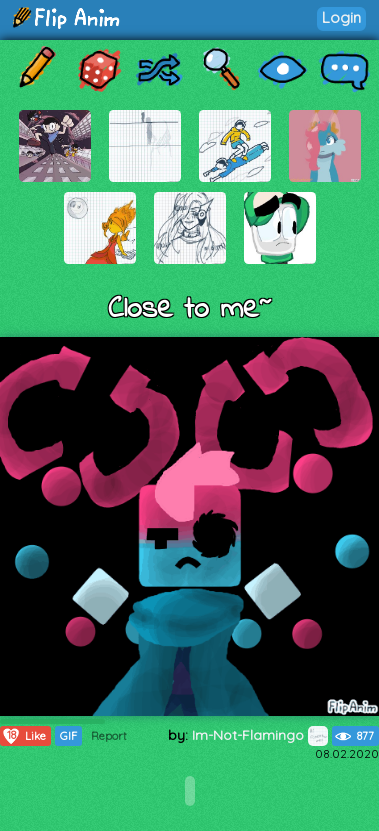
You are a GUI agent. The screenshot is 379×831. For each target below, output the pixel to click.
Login (341, 17)
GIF (68, 736)
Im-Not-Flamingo (260, 735)
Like (23, 736)
